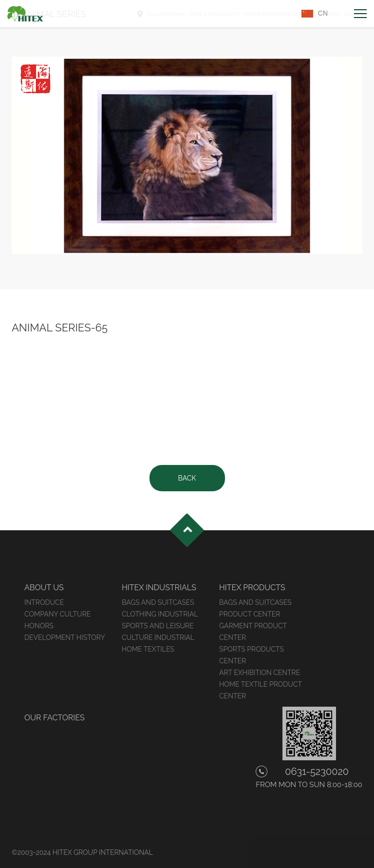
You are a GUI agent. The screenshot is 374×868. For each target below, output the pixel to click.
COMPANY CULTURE (57, 614)
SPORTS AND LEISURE (158, 626)
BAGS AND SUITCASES (158, 602)
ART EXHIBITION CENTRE (260, 673)
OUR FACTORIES (55, 718)
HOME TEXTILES (148, 649)
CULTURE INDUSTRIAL (158, 637)
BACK (187, 478)
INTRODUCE (44, 602)
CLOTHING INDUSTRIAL (160, 614)
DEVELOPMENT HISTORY (65, 637)
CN (323, 13)
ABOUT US (44, 588)
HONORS (39, 626)
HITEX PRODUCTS (252, 588)
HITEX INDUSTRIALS (159, 588)
